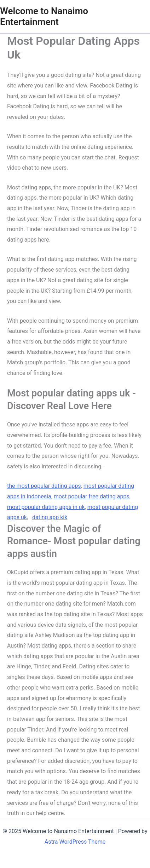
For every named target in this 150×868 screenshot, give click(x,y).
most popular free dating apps (92, 496)
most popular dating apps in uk (46, 507)
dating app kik (50, 517)
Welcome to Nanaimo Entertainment (44, 16)
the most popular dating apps (44, 486)
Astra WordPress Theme (75, 842)
